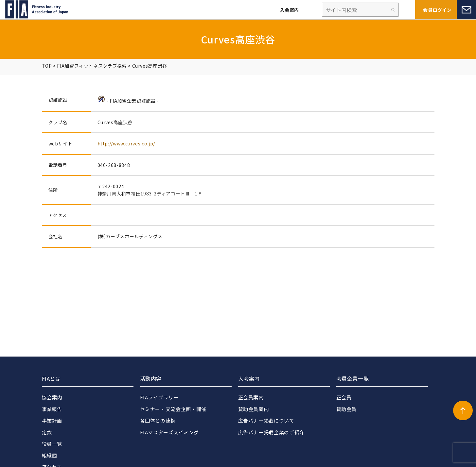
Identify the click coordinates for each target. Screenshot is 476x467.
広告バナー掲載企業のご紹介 (271, 432)
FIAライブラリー (159, 397)
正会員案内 (251, 397)
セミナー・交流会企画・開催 (173, 409)
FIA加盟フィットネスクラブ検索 (92, 66)
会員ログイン (437, 10)
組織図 (50, 455)
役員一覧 (52, 444)
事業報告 (52, 409)
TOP (47, 66)
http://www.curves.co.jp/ (126, 143)
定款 (47, 432)
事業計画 (52, 420)
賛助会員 (347, 409)
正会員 (344, 397)
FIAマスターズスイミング (169, 432)
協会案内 (52, 397)
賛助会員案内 (254, 409)
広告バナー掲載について (266, 420)
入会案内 (290, 10)
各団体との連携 (158, 420)
